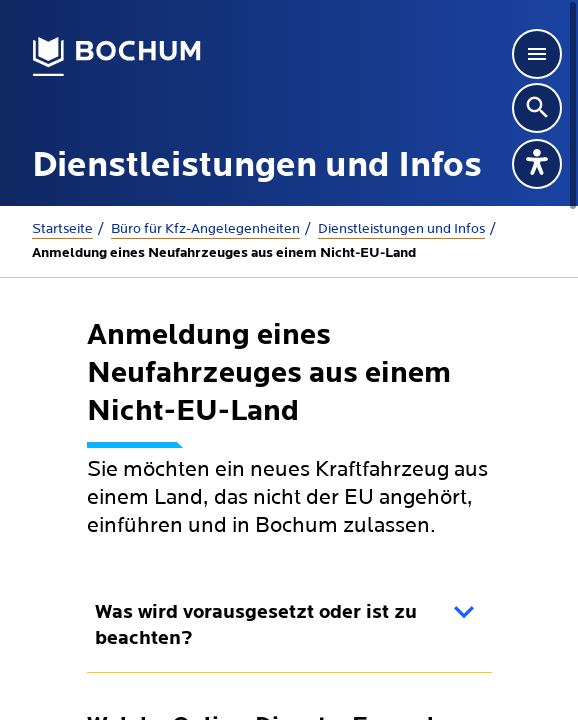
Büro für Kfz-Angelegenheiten (205, 229)
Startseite (62, 229)
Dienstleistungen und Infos (401, 229)
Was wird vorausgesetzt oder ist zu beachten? (256, 626)
